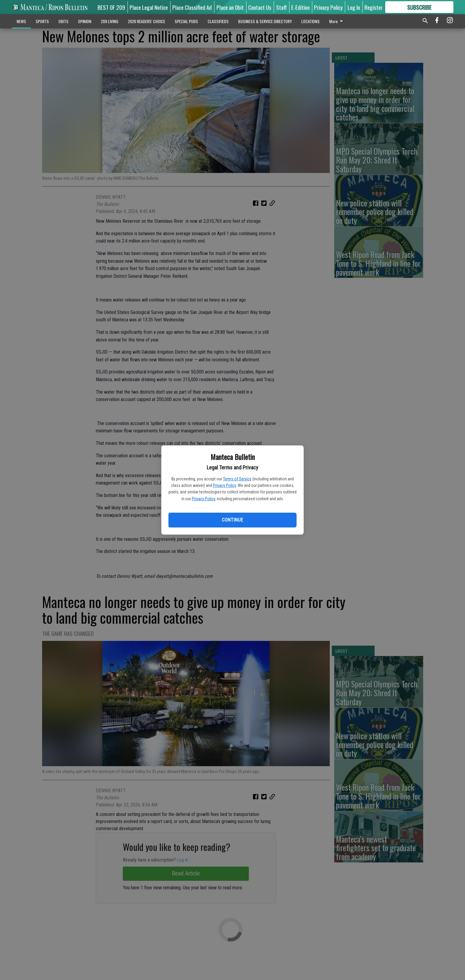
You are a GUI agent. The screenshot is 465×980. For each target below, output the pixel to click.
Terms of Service (237, 479)
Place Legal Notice (149, 7)
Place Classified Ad (192, 7)
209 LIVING (110, 21)
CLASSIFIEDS (218, 21)
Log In (354, 7)
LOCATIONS (310, 21)
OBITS (63, 21)
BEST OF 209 (111, 7)
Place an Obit (230, 7)
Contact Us (260, 7)
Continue (232, 520)
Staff (281, 7)
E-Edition (300, 7)
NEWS (21, 21)
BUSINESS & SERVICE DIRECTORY (265, 21)
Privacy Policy (224, 485)
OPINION (85, 21)
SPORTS (42, 21)
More (337, 21)
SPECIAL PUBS (186, 21)
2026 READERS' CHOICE (146, 21)
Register (374, 7)
